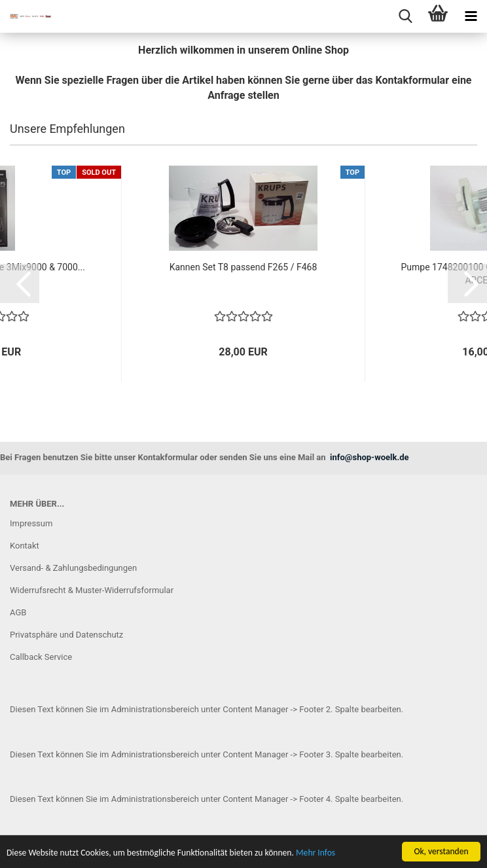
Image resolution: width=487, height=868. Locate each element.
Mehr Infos (316, 854)
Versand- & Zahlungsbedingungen (73, 568)
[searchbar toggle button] (405, 16)
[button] (20, 283)
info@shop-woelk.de (370, 457)
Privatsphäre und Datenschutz (66, 635)
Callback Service (41, 657)
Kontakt (25, 546)
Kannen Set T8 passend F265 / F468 (243, 267)
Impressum (31, 523)
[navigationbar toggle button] (471, 16)
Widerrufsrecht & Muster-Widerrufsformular (92, 590)
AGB (18, 612)
